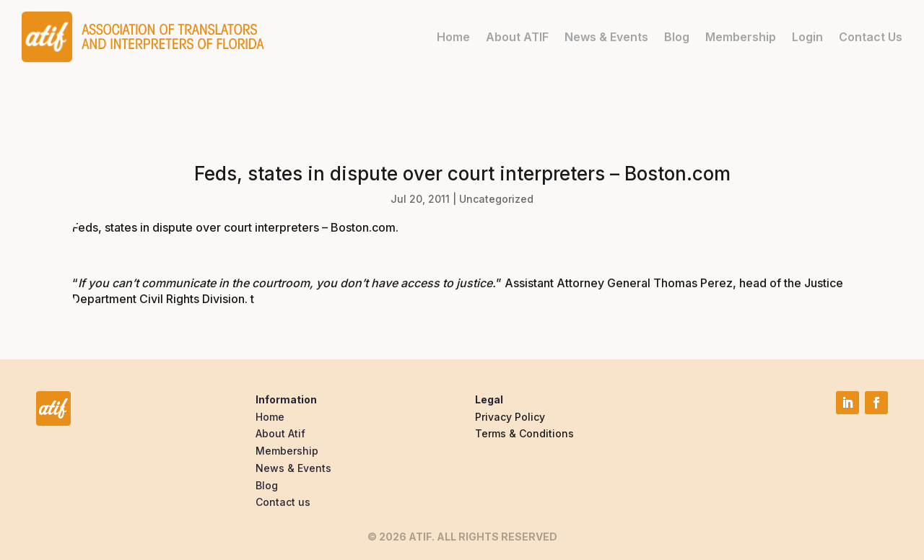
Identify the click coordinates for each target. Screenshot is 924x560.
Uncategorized (496, 199)
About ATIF (517, 37)
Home (453, 37)
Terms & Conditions (524, 433)
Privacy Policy (510, 417)
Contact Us (871, 37)
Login (807, 37)
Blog (677, 37)
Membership (741, 37)
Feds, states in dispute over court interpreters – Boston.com (234, 227)
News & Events (606, 37)
